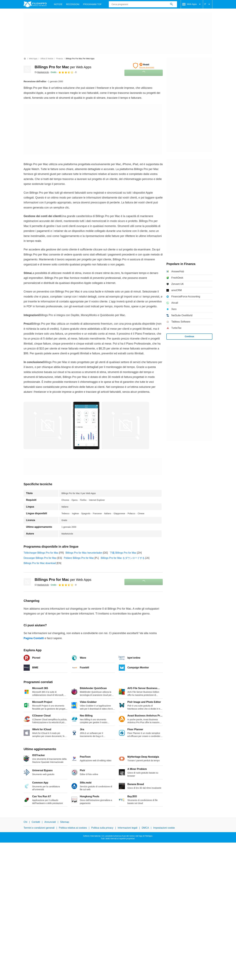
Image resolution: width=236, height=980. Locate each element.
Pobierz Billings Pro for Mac (79, 558)
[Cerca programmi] (171, 4)
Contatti (36, 822)
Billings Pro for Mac (63, 67)
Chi (25, 822)
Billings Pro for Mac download (40, 563)
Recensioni (73, 4)
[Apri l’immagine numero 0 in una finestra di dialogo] (47, 425)
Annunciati (50, 822)
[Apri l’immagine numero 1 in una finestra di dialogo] (86, 425)
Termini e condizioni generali (39, 828)
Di (42, 72)
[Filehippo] (35, 4)
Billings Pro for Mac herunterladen (84, 553)
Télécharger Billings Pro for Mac (41, 553)
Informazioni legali (128, 828)
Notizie (58, 4)
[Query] (143, 4)
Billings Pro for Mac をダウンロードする (123, 558)
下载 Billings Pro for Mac (123, 553)
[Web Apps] (33, 59)
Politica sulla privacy (102, 828)
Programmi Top (92, 4)
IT (208, 4)
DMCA (145, 828)
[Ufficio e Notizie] (47, 59)
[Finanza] (60, 59)
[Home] (25, 59)
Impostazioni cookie (164, 828)
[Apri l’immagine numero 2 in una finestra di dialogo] (125, 425)
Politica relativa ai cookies (73, 828)
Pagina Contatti (34, 638)
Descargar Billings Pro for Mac (40, 558)
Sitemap (65, 822)
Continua (189, 336)
